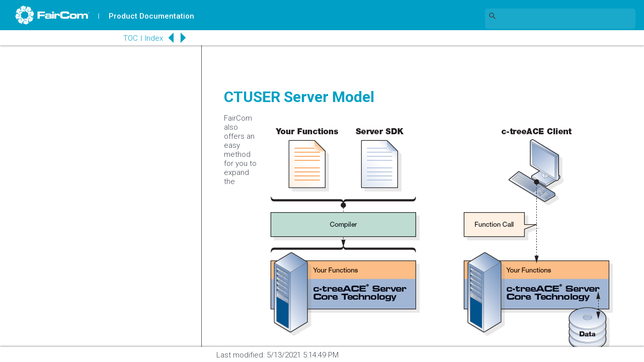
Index (154, 38)
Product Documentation (151, 16)
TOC (131, 38)
